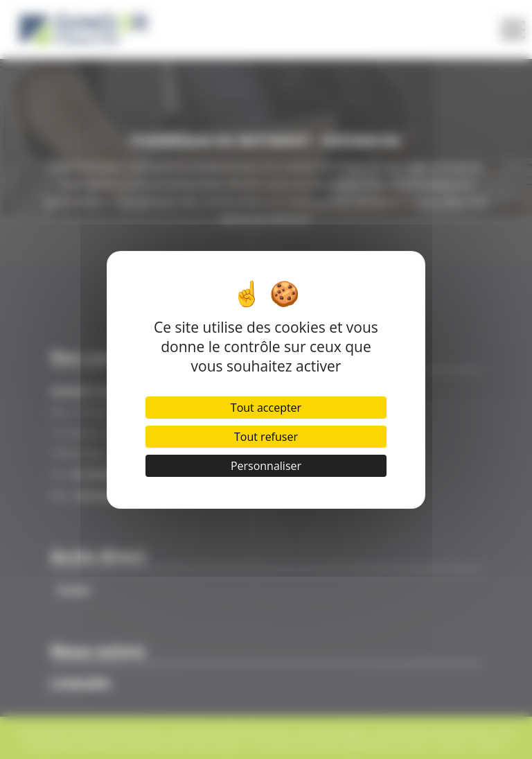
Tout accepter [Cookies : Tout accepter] (266, 408)
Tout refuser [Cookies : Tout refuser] (266, 437)
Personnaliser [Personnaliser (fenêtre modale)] (266, 466)
